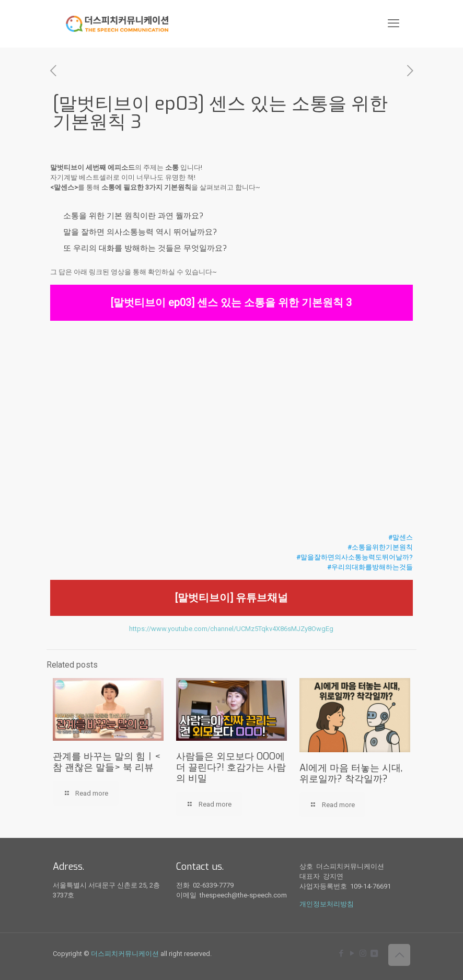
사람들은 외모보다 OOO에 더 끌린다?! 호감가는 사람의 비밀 (231, 767)
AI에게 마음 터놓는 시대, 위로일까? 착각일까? (351, 773)
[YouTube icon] (352, 953)
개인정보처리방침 (327, 904)
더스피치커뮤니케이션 (125, 954)
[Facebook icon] (341, 953)
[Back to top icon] (399, 955)
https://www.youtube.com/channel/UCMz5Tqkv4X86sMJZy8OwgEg (231, 629)
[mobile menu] (393, 24)
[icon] (374, 953)
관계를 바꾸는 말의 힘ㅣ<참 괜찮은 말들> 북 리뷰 (107, 762)
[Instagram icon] (363, 953)
